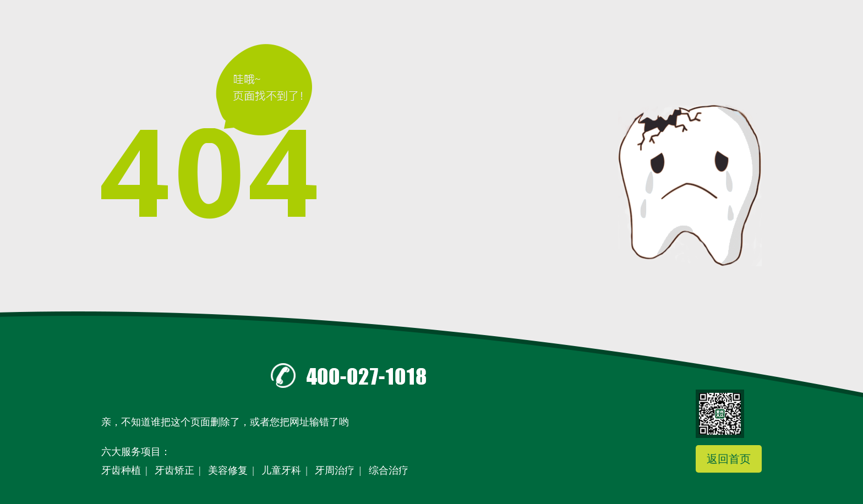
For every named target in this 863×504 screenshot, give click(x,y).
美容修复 (228, 470)
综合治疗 (389, 470)
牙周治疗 (335, 470)
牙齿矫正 (174, 470)
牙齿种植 (121, 470)
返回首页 (729, 459)
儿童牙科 (281, 470)
